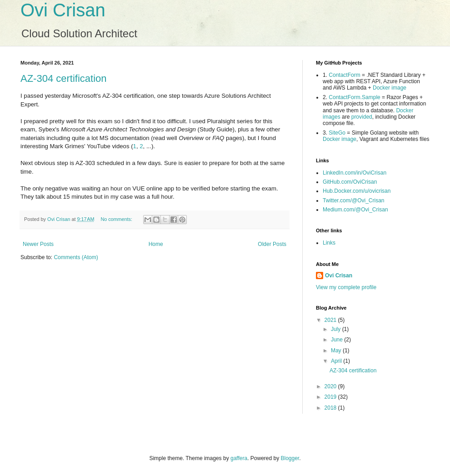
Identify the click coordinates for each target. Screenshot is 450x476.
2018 (331, 408)
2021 (331, 320)
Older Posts (272, 244)
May (337, 351)
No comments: (117, 219)
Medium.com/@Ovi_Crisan (355, 210)
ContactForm (344, 75)
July (337, 329)
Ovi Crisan (63, 10)
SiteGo (337, 133)
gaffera (239, 458)
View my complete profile (346, 287)
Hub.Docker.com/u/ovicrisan (357, 191)
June (337, 340)
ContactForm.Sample (354, 97)
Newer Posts (38, 244)
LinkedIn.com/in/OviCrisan (355, 173)
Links (329, 243)
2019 (331, 397)
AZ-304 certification (64, 78)
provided (362, 117)
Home (156, 244)
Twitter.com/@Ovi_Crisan (354, 200)
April (337, 361)
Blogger (290, 458)
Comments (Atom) (76, 257)
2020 (331, 386)
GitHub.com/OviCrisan (350, 182)
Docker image (390, 88)
